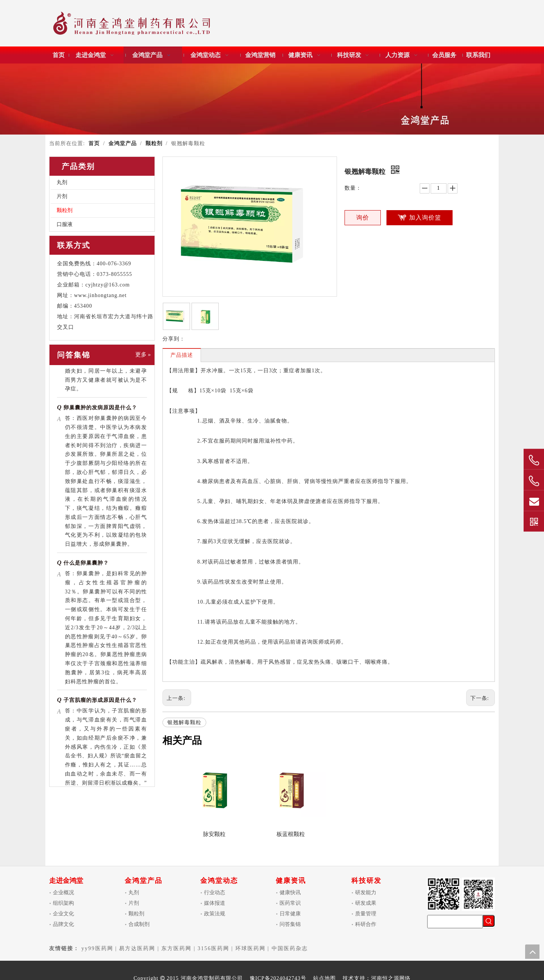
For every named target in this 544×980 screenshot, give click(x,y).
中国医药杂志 (290, 948)
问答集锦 (290, 924)
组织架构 (63, 903)
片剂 (62, 196)
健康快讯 (290, 893)
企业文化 (63, 914)
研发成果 (366, 903)
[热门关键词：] (489, 921)
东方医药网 (176, 948)
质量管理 (366, 914)
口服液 (65, 224)
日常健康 (290, 914)
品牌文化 (63, 924)
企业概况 (63, 893)
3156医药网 (213, 948)
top (532, 952)
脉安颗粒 (214, 834)
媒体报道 (215, 903)
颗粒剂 (65, 210)
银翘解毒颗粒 (184, 722)
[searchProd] (455, 922)
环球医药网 (250, 948)
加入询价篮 (425, 218)
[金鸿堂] (132, 24)
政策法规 (215, 914)
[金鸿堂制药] (461, 894)
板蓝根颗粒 (291, 834)
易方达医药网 (137, 948)
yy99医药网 (97, 948)
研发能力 (366, 893)
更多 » (143, 355)
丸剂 (62, 182)
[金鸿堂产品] (272, 99)
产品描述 (182, 355)
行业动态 (215, 893)
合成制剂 (139, 924)
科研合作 (366, 924)
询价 (363, 218)
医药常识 (290, 903)
